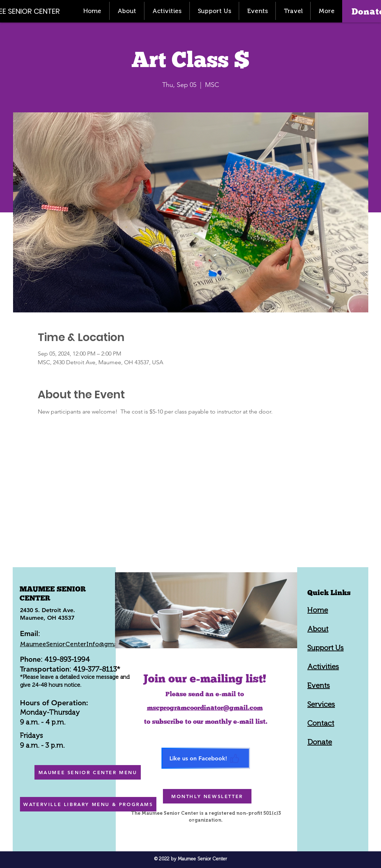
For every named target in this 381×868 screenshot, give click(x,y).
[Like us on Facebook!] (206, 758)
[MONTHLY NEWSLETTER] (207, 796)
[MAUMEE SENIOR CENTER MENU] (88, 772)
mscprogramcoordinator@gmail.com (205, 708)
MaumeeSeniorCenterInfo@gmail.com (78, 644)
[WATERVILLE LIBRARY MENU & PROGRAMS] (88, 804)
